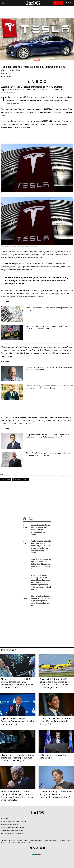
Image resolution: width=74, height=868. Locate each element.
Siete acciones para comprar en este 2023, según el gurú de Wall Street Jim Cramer (49, 369)
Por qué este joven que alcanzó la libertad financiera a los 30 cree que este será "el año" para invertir (49, 387)
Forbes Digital (6, 74)
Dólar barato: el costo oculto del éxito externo (54, 757)
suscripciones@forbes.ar (16, 831)
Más (40, 519)
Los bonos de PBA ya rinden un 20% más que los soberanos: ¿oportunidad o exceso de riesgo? (56, 794)
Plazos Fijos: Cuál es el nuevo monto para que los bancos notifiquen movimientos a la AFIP (48, 454)
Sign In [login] (69, 3)
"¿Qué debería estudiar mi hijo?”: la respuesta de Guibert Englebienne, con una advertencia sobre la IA (41, 564)
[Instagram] (37, 848)
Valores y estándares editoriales (33, 840)
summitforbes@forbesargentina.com (16, 828)
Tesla (25, 479)
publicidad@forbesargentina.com (16, 822)
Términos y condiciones (51, 840)
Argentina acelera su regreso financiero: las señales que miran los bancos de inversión (17, 721)
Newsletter (12, 840)
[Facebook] (31, 848)
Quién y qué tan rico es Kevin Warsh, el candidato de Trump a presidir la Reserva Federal (56, 721)
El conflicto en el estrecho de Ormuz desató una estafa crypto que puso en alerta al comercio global (17, 758)
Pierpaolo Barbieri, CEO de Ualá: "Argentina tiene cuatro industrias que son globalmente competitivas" (48, 436)
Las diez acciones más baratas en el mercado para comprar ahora (49, 309)
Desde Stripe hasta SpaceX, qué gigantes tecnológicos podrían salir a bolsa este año (47, 328)
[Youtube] (41, 848)
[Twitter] (34, 848)
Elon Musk (6, 479)
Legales (62, 840)
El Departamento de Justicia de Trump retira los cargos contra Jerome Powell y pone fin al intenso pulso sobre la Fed (17, 796)
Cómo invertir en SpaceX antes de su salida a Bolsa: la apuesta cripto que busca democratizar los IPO (41, 601)
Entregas (17, 479)
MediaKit (4, 840)
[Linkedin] (44, 848)
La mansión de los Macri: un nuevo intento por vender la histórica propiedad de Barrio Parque (40, 530)
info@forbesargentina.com (14, 824)
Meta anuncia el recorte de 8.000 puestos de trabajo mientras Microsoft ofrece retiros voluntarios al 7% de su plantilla (17, 683)
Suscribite (58, 3)
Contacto (20, 840)
